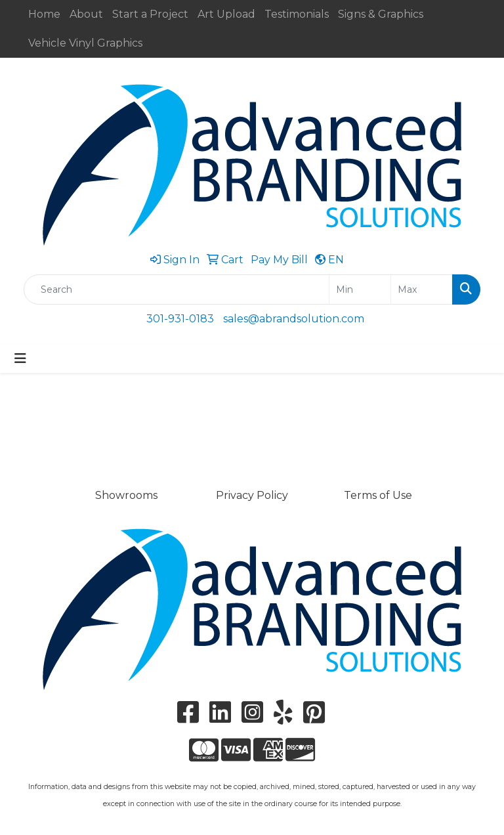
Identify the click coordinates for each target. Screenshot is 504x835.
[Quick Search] (177, 289)
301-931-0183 (180, 319)
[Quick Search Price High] (422, 289)
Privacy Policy (252, 495)
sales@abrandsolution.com (294, 319)
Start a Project (150, 14)
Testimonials (297, 14)
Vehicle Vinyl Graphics (85, 43)
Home (44, 14)
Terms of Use (378, 495)
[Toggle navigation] (20, 358)
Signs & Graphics (381, 14)
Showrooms (126, 495)
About (86, 14)
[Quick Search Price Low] (360, 289)
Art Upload (226, 14)
